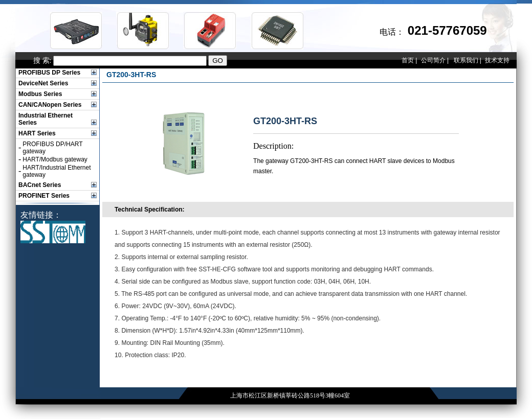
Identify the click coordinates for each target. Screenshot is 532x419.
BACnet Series (40, 185)
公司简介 (433, 60)
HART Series (37, 133)
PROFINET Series (44, 196)
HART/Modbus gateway (55, 159)
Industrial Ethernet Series (46, 119)
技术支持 (497, 60)
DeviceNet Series (43, 83)
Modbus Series (40, 94)
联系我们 (466, 60)
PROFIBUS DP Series (49, 73)
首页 (408, 60)
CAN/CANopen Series (50, 105)
